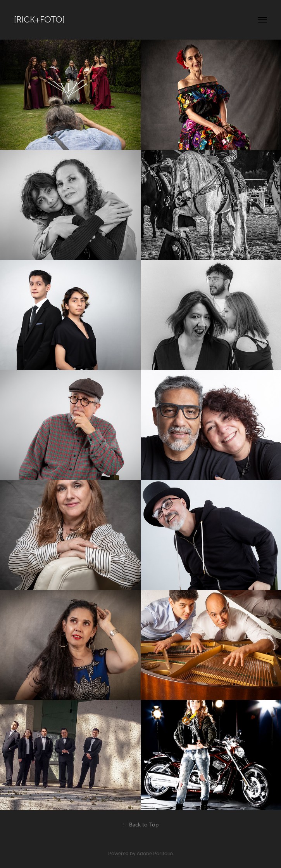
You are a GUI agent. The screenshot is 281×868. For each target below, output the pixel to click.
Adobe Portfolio (155, 853)
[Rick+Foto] (39, 20)
